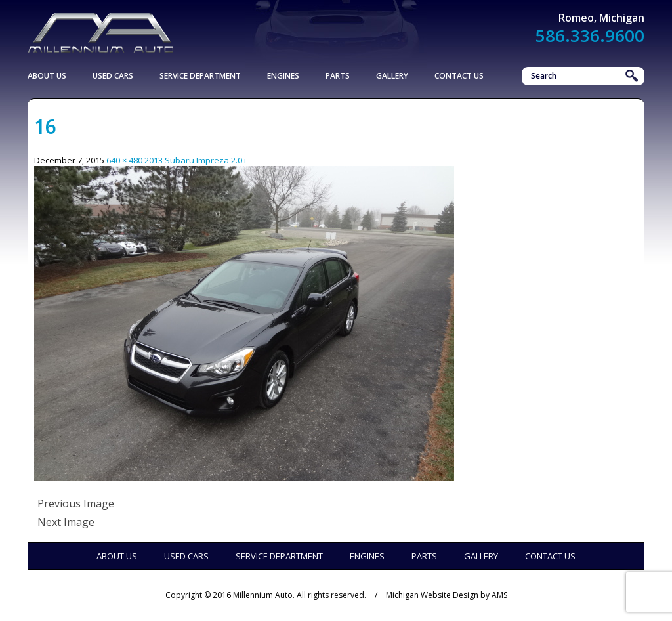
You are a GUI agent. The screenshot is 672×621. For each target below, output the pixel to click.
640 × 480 (124, 160)
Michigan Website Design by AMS (447, 595)
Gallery (392, 76)
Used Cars (113, 76)
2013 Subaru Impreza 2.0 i (195, 160)
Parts (338, 76)
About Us (47, 76)
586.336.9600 (590, 35)
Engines (283, 76)
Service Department (200, 76)
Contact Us (459, 76)
